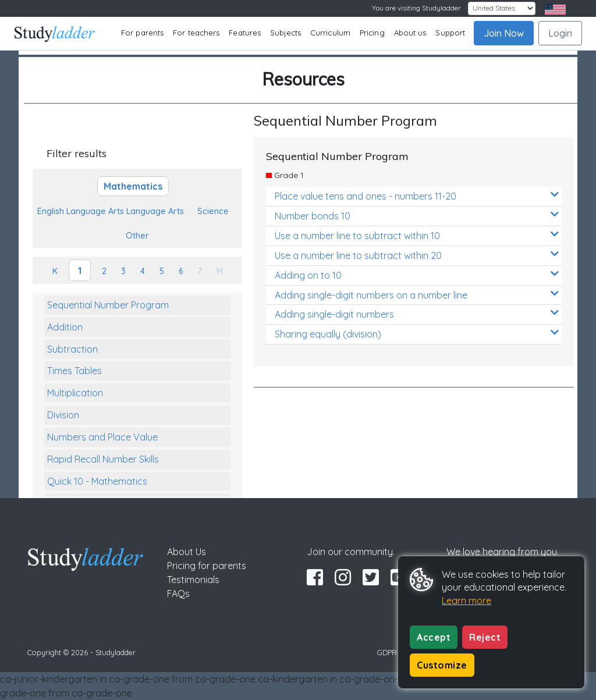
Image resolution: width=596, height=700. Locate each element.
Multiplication (75, 393)
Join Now (504, 33)
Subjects (285, 33)
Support (450, 33)
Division (63, 415)
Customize (442, 665)
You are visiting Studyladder (416, 8)
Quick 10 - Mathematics (97, 481)
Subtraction (72, 349)
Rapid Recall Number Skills (103, 459)
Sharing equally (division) (417, 334)
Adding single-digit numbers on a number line (417, 295)
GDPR (387, 652)
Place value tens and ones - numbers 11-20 (417, 196)
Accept (434, 637)
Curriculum (330, 33)
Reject (485, 637)
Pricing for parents (207, 566)
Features (245, 33)
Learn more (466, 600)
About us (410, 33)
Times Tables (74, 371)
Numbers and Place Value (102, 437)
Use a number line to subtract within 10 (417, 235)
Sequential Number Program (108, 305)
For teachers (196, 33)
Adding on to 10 (417, 275)
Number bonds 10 (417, 216)
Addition (65, 327)
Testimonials (193, 580)
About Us (187, 552)
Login (560, 33)
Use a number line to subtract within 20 (417, 255)
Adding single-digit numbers (417, 314)
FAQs (178, 594)
